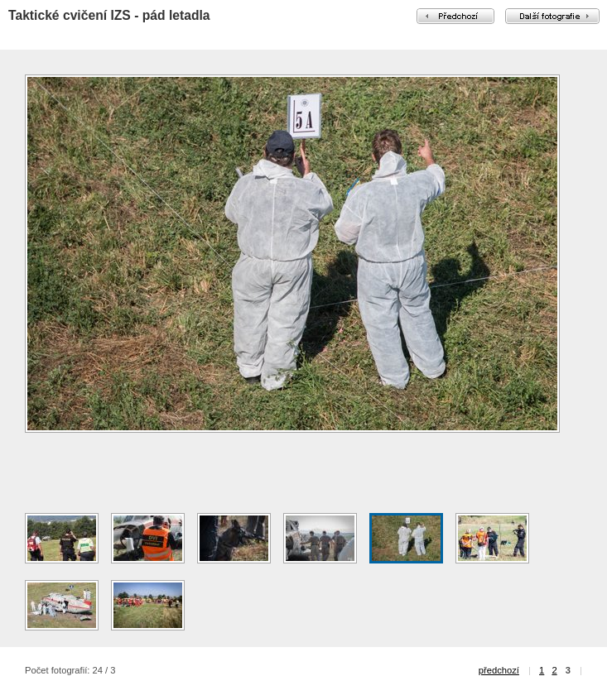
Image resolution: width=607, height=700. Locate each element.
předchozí (499, 670)
